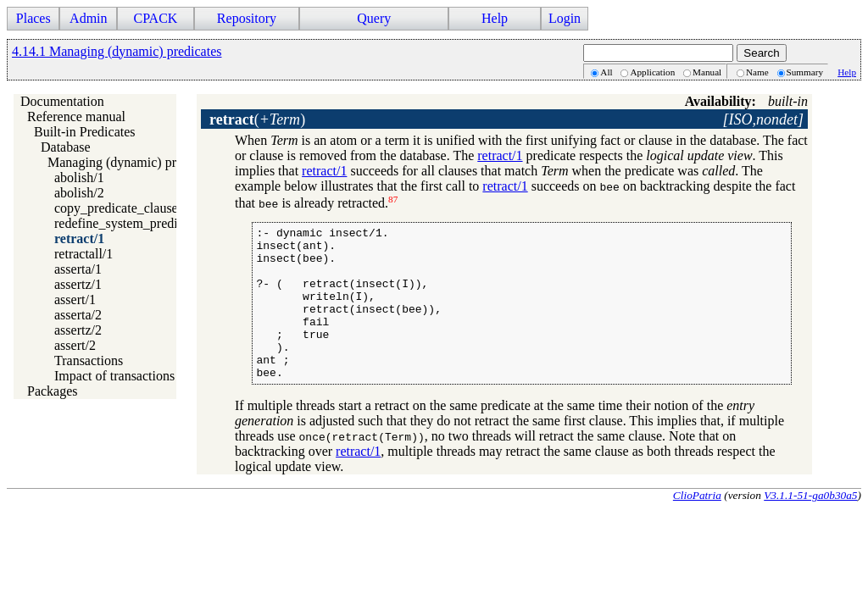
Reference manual (76, 116)
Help (495, 18)
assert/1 (75, 299)
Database (66, 147)
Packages (53, 391)
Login (565, 18)
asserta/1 (78, 269)
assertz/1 (78, 284)
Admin (88, 18)
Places (33, 18)
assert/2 (75, 345)
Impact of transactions (114, 376)
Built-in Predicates (85, 132)
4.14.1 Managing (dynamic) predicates (117, 51)
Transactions (89, 360)
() (257, 119)
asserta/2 (78, 315)
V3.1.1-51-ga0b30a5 (810, 526)
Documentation (62, 101)
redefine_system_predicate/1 (132, 223)
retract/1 (79, 238)
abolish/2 (79, 193)
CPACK (155, 18)
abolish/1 (79, 177)
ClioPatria (697, 526)
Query (374, 18)
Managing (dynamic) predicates (134, 162)
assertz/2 (78, 330)
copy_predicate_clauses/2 (124, 208)
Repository (247, 18)
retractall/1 (83, 254)
